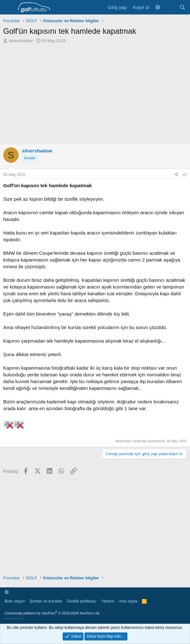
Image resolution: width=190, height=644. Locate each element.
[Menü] (9, 7)
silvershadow (21, 41)
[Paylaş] (176, 175)
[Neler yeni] (170, 7)
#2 (185, 175)
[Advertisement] (95, 92)
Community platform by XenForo (52, 613)
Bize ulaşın (15, 601)
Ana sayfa (128, 601)
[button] (158, 7)
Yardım (108, 601)
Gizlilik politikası (82, 601)
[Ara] (182, 7)
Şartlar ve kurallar (46, 601)
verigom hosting (13, 618)
